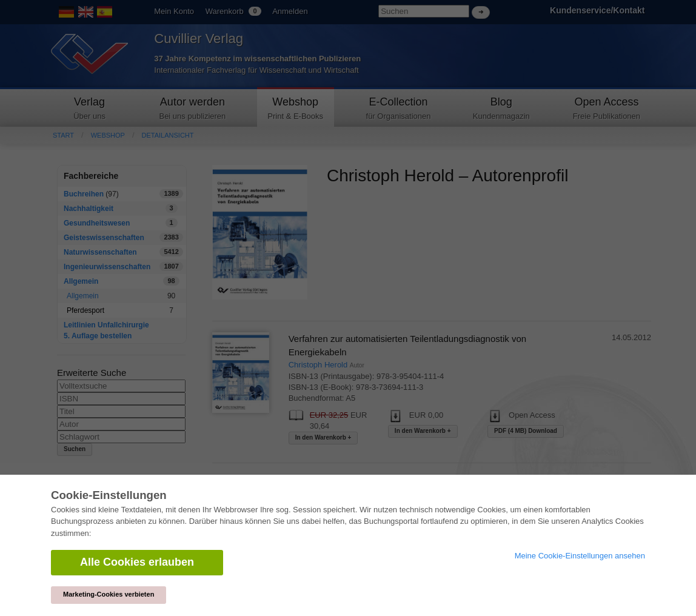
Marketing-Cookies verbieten (109, 594)
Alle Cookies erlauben (137, 562)
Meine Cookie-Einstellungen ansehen (580, 556)
